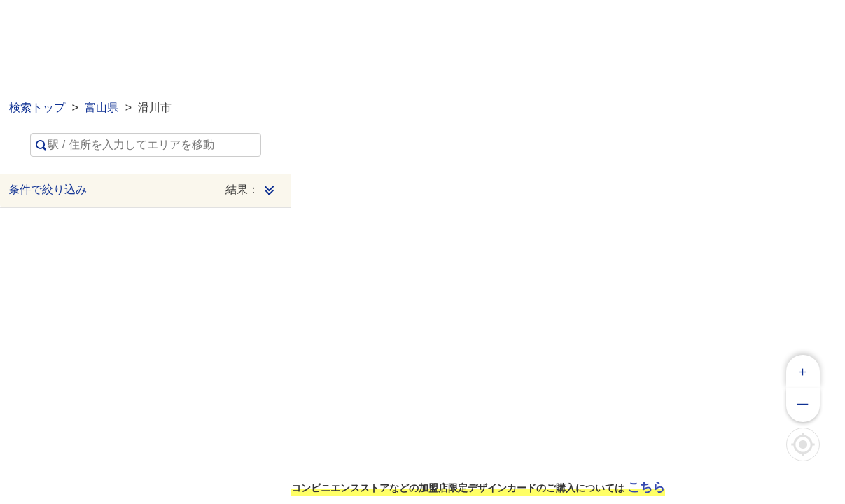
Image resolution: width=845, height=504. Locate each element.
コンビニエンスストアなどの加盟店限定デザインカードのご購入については (478, 487)
